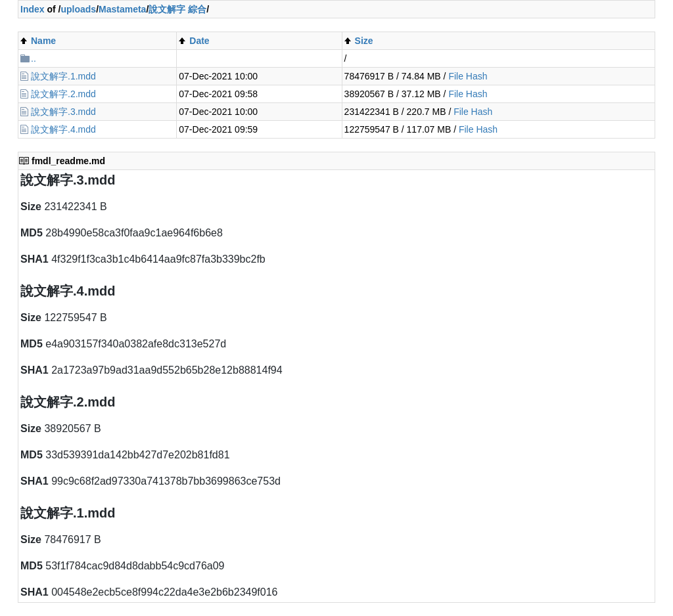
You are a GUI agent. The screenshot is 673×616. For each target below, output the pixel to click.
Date (199, 41)
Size (364, 41)
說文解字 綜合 (177, 9)
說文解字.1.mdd (63, 76)
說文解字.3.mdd (63, 112)
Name (43, 41)
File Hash (468, 76)
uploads (78, 9)
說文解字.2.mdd (63, 94)
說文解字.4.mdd (63, 129)
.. (34, 58)
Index (33, 9)
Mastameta (122, 9)
